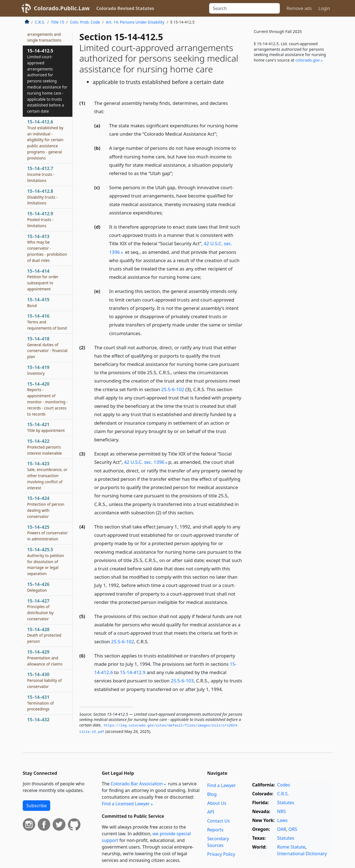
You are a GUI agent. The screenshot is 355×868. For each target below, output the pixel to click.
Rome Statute (291, 847)
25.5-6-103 (182, 681)
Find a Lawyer (221, 785)
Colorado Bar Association (137, 784)
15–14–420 (47, 399)
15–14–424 (46, 507)
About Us (217, 803)
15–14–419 (38, 370)
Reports (215, 830)
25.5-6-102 (173, 389)
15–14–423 (47, 475)
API (211, 812)
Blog (212, 794)
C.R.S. (40, 22)
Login (324, 8)
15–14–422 (45, 447)
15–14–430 (44, 680)
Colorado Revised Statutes (125, 8)
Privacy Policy (221, 854)
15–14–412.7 (41, 174)
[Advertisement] (291, 159)
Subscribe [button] (36, 806)
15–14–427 (40, 610)
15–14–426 (38, 587)
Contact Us (218, 821)
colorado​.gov (307, 60)
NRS (281, 811)
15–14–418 (47, 347)
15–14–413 (47, 248)
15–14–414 (43, 280)
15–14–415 (38, 302)
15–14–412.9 (40, 219)
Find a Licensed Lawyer (126, 804)
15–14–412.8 (42, 197)
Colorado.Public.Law (62, 8)
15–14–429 (45, 658)
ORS (293, 829)
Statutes (286, 803)
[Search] (244, 8)
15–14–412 (44, 31)
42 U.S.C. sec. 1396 (144, 462)
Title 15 (58, 22)
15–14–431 (40, 703)
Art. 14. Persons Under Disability (135, 22)
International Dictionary (302, 854)
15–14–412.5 (47, 81)
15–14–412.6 (45, 140)
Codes (283, 785)
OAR (282, 829)
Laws (282, 820)
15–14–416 (47, 322)
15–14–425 (47, 533)
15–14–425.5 (46, 561)
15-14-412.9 (133, 672)
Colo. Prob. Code (85, 22)
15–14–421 (46, 427)
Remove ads (299, 8)
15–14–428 (44, 635)
